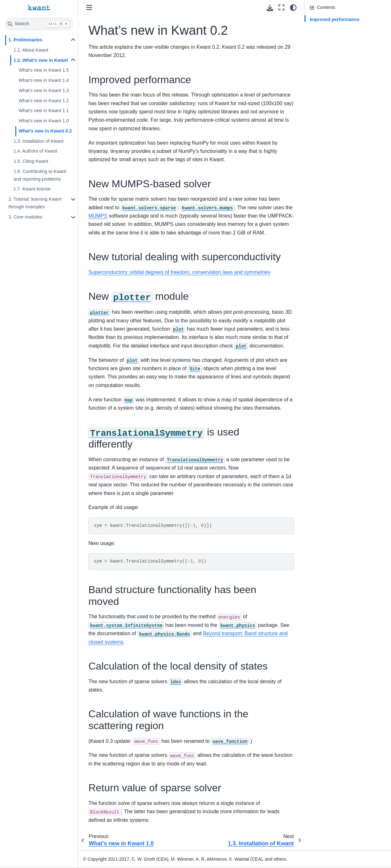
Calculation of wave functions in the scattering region (346, 115)
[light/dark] (293, 7)
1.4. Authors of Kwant (35, 151)
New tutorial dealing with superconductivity (335, 41)
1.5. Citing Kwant (31, 161)
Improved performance (335, 19)
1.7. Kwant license (32, 189)
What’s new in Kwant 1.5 (44, 70)
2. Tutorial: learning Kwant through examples (35, 203)
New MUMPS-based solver (337, 28)
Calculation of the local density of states (343, 99)
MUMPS (98, 216)
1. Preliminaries (25, 40)
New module (333, 54)
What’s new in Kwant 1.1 (44, 111)
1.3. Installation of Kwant (38, 141)
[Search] (39, 24)
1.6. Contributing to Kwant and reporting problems (40, 175)
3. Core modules (25, 217)
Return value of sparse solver (339, 128)
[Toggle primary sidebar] (89, 7)
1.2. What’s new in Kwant (41, 60)
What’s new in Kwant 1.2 (44, 101)
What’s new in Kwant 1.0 (44, 121)
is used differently (344, 66)
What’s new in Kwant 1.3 (44, 90)
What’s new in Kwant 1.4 (44, 80)
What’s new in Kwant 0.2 (45, 131)
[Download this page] (270, 8)
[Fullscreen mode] (281, 7)
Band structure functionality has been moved (347, 82)
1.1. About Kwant (31, 50)
